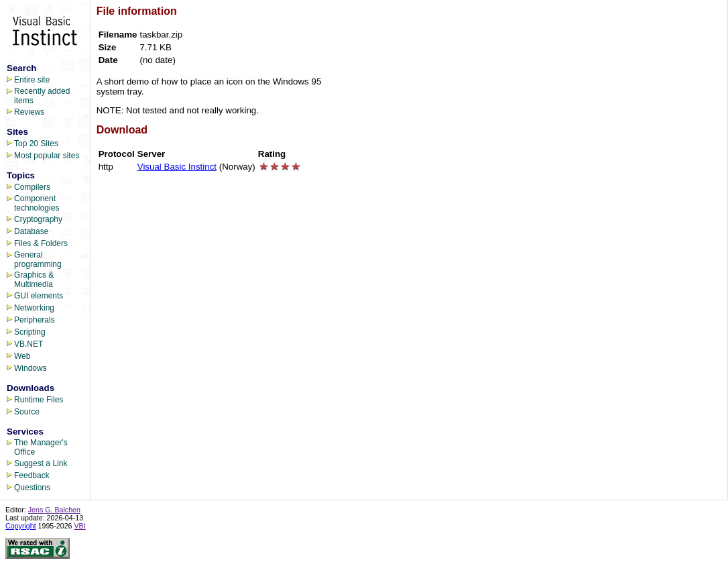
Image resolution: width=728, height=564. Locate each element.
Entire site (32, 80)
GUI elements (39, 296)
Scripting (30, 332)
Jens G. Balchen (54, 510)
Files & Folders (41, 243)
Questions (32, 488)
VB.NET (28, 344)
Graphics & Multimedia (34, 280)
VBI (80, 526)
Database (31, 231)
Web (22, 356)
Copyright (21, 526)
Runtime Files (39, 400)
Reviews (29, 112)
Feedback (32, 475)
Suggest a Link (41, 463)
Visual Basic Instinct (177, 167)
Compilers (32, 187)
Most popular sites (47, 156)
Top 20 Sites (36, 144)
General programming (38, 260)
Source (27, 412)
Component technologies (37, 203)
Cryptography (38, 219)
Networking (34, 308)
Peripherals (35, 320)
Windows (31, 368)
